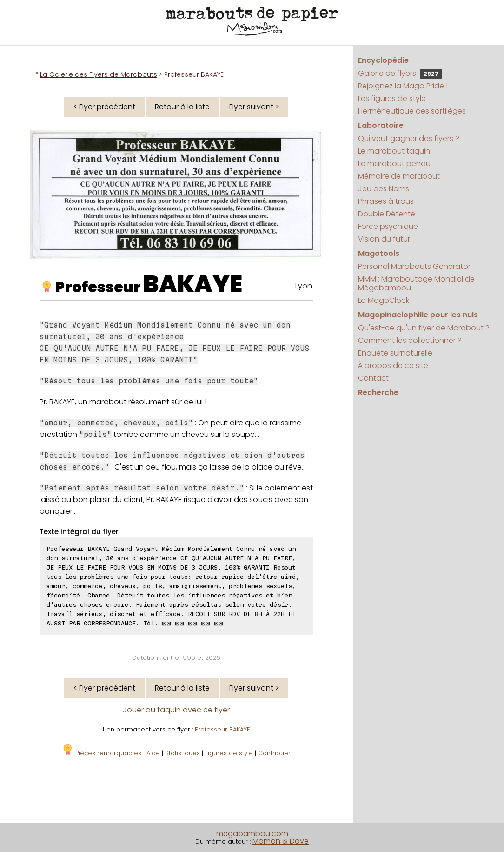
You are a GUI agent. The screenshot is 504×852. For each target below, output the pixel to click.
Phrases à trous (386, 201)
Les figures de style (392, 98)
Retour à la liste (182, 107)
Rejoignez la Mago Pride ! (403, 86)
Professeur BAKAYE (222, 729)
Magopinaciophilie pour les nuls (418, 315)
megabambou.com (252, 834)
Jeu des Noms (384, 189)
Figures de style (229, 753)
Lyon (304, 286)
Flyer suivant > (254, 107)
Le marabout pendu (394, 164)
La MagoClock (384, 300)
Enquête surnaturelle (395, 353)
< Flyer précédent (104, 107)
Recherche (378, 392)
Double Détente (387, 214)
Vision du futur (384, 239)
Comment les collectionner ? (410, 340)
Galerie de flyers (400, 73)
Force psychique (388, 226)
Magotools (379, 253)
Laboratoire (381, 125)
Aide (153, 753)
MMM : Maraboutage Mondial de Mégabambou (416, 283)
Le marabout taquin (394, 151)
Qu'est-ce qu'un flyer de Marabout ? (424, 328)
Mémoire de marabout (399, 176)
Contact (373, 378)
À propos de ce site (393, 366)
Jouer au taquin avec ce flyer (176, 710)
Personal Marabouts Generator (414, 266)
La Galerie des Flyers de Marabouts (99, 74)
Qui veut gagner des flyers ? (409, 138)
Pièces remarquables (102, 753)
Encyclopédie (383, 60)
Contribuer (274, 753)
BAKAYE (193, 284)
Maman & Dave (281, 841)
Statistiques (182, 753)
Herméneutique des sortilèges (412, 111)
